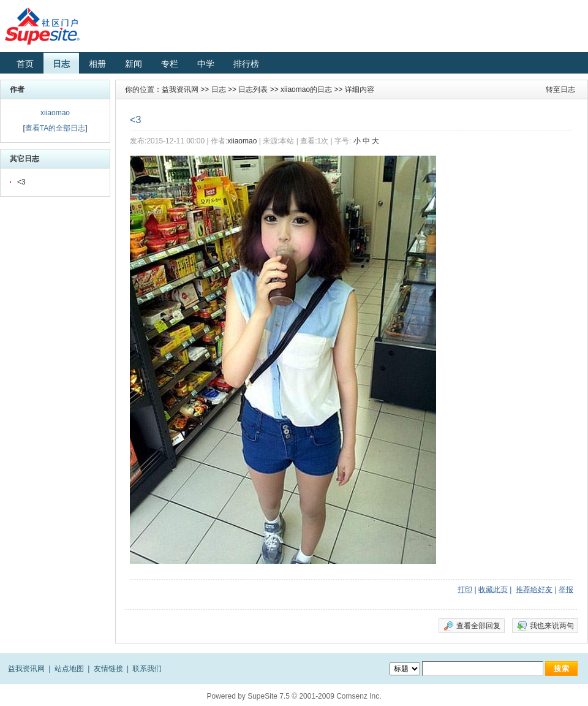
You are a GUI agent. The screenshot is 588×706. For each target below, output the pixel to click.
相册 (97, 64)
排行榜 (246, 64)
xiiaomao (55, 113)
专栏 (170, 64)
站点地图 (69, 669)
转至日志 (560, 89)
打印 (465, 590)
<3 (21, 182)
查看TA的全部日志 (55, 128)
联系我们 (147, 669)
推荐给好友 (534, 590)
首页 (25, 64)
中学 (206, 64)
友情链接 (108, 669)
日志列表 (253, 89)
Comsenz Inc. (359, 696)
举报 (566, 590)
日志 (61, 64)
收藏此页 (493, 590)
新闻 (134, 64)
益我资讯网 (180, 89)
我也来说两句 (552, 626)
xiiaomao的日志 (306, 89)
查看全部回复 (478, 626)
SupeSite (262, 696)
